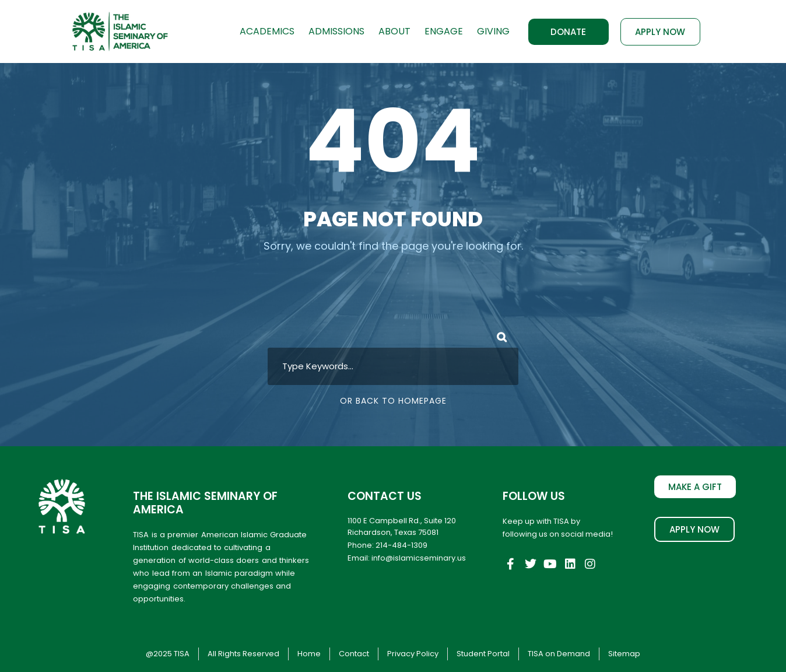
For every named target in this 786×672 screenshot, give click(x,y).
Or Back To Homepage (393, 401)
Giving (493, 31)
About (394, 31)
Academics (267, 31)
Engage (444, 31)
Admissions (336, 31)
